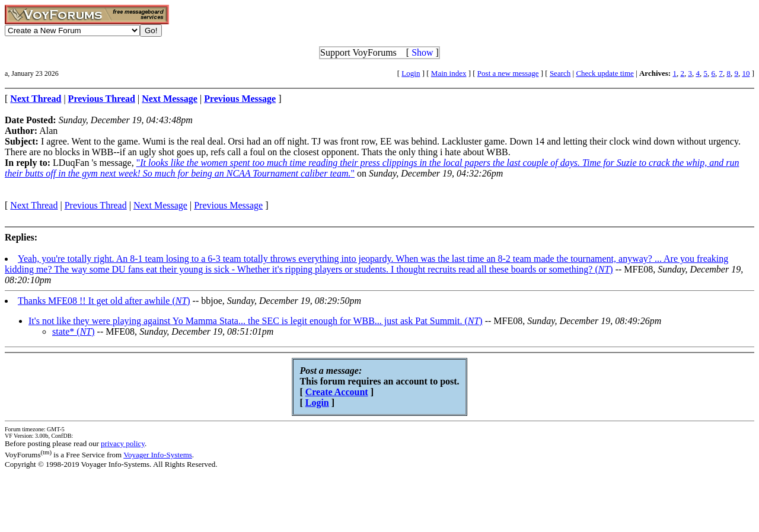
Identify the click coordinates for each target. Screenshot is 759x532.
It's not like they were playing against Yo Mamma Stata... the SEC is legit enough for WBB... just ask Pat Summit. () (256, 321)
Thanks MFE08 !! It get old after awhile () (104, 301)
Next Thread (34, 205)
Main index (449, 73)
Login (411, 73)
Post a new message (508, 73)
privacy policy (123, 443)
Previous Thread (96, 205)
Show (422, 52)
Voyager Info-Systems (158, 455)
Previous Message (228, 205)
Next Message (160, 205)
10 (746, 73)
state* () (74, 331)
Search (560, 73)
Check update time (605, 73)
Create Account (337, 392)
